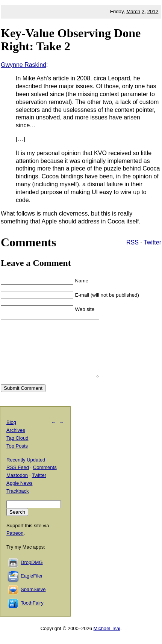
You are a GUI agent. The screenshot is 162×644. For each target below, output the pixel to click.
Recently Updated (26, 471)
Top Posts (17, 457)
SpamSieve (33, 601)
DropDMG (32, 574)
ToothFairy (32, 614)
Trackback (17, 502)
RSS (132, 242)
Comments (45, 479)
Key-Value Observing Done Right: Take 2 (71, 40)
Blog (11, 434)
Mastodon (17, 486)
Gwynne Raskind (23, 65)
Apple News (19, 494)
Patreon (15, 544)
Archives (16, 441)
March (133, 11)
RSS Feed (18, 479)
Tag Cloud (17, 449)
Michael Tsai (107, 640)
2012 (153, 11)
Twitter (152, 242)
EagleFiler (32, 587)
